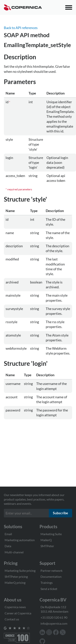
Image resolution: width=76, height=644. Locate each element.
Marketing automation (20, 540)
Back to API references (21, 28)
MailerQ (46, 540)
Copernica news (15, 607)
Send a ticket (49, 589)
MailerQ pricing (15, 583)
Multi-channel (14, 552)
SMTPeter (47, 546)
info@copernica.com (54, 623)
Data (8, 546)
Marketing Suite (51, 534)
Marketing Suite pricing (20, 571)
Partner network (52, 571)
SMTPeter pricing (16, 577)
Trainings (47, 583)
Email (8, 534)
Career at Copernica (18, 613)
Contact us (12, 619)
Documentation (51, 577)
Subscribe (60, 513)
